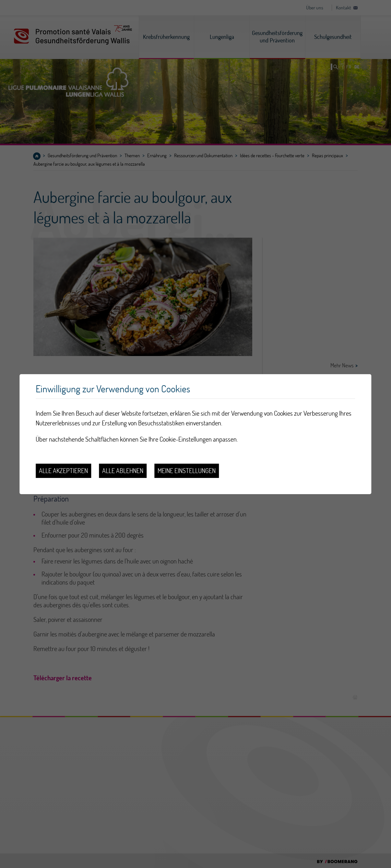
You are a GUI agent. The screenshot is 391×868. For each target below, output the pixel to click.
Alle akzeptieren (63, 471)
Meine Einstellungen (187, 471)
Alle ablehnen (123, 471)
